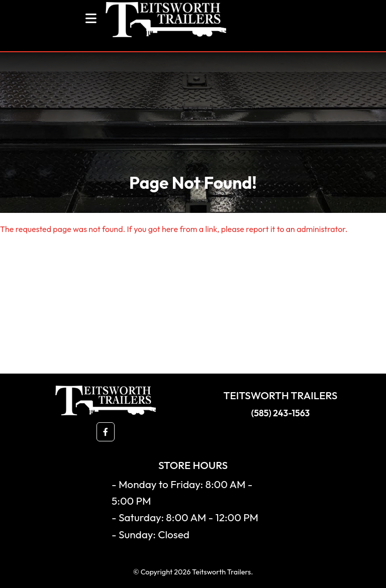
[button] (106, 432)
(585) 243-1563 (280, 413)
